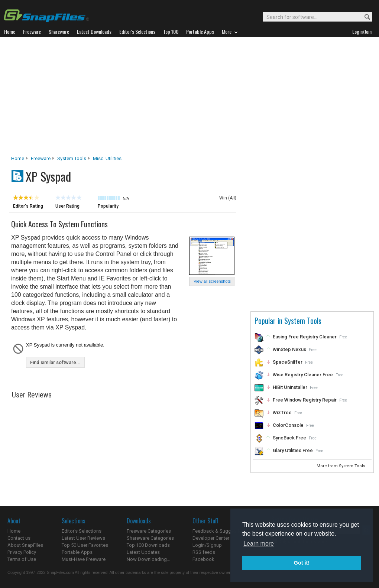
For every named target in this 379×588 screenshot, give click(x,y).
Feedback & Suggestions (220, 531)
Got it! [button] (302, 563)
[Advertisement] (190, 98)
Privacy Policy (22, 552)
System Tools (72, 158)
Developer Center (211, 538)
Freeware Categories (149, 531)
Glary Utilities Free (293, 450)
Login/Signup (207, 545)
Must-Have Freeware (84, 559)
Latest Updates (143, 552)
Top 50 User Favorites (85, 545)
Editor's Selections (82, 531)
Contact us (19, 538)
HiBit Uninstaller (290, 387)
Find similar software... (55, 362)
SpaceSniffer (288, 362)
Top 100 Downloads (148, 545)
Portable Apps (77, 552)
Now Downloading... (148, 559)
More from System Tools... (343, 466)
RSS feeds (204, 552)
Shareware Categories (150, 538)
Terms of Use (22, 559)
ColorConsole (288, 425)
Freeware (41, 158)
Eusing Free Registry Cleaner (305, 337)
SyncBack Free (289, 438)
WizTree (282, 412)
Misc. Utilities (107, 158)
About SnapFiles (25, 545)
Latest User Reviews (83, 538)
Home (18, 158)
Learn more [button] (259, 544)
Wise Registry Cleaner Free (303, 375)
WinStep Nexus (289, 349)
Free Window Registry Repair (305, 400)
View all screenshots (212, 281)
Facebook (203, 559)
